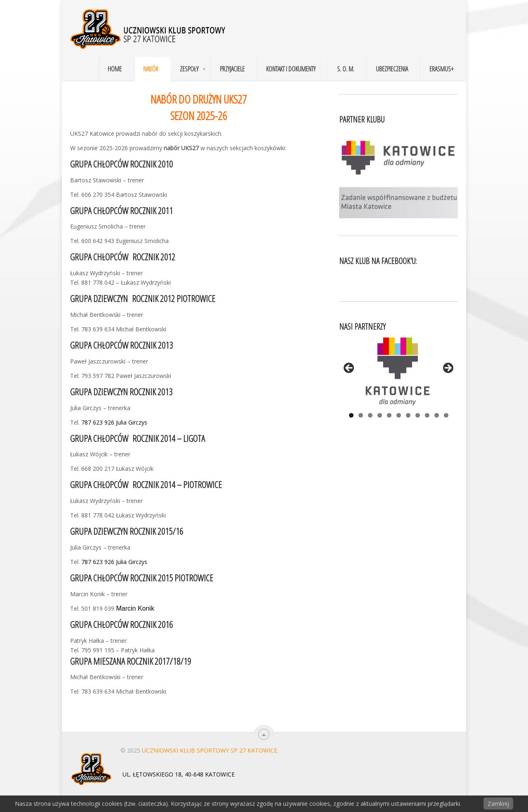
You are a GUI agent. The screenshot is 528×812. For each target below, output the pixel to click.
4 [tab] (380, 415)
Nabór (151, 69)
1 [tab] (351, 415)
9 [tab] (427, 415)
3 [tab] (370, 415)
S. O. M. (346, 69)
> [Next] (448, 368)
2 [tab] (361, 415)
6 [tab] (399, 415)
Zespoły (189, 69)
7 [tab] (408, 415)
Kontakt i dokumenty (291, 69)
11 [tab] (446, 415)
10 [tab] (437, 415)
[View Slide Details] (398, 371)
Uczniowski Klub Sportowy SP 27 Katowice (210, 750)
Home (115, 69)
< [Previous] (349, 368)
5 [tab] (389, 415)
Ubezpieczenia (392, 69)
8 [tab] (418, 415)
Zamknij (498, 804)
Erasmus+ (442, 69)
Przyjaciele (232, 69)
